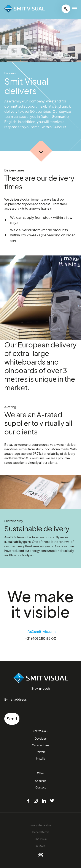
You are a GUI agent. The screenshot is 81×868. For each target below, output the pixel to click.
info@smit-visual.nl (40, 631)
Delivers (40, 752)
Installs (41, 758)
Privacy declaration (40, 825)
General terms (41, 832)
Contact (41, 787)
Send (12, 719)
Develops (41, 739)
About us (40, 781)
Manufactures (40, 745)
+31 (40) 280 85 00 (41, 638)
